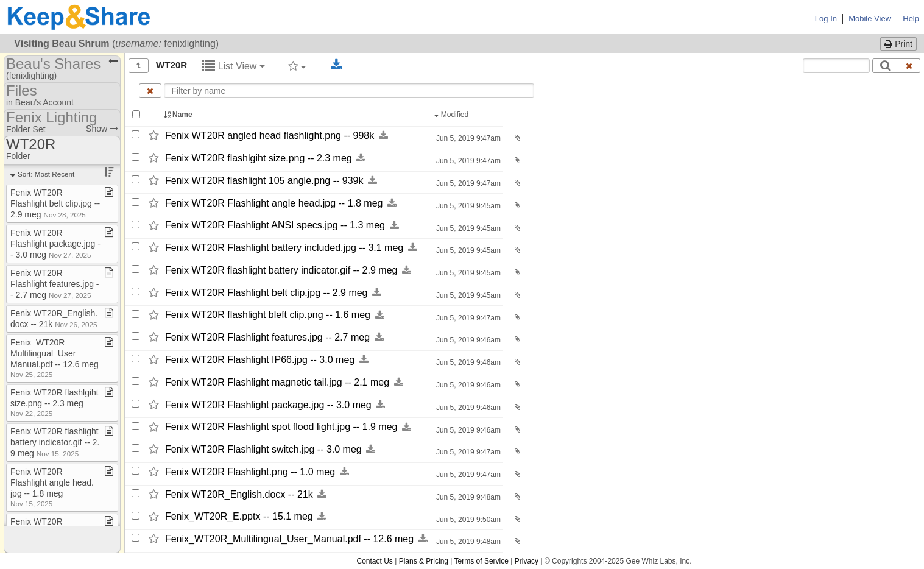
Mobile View (870, 19)
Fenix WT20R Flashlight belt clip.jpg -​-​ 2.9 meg (266, 293)
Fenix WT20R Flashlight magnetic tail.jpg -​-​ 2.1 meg (277, 382)
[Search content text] (836, 66)
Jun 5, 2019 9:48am (467, 497)
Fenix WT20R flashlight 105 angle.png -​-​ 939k (264, 181)
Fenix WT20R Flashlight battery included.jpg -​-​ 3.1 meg (284, 248)
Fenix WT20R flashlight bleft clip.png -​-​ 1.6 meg (268, 315)
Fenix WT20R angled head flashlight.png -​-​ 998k (270, 136)
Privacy (527, 561)
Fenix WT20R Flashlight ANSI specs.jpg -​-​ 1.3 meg (275, 226)
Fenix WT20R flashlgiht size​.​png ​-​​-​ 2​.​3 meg (55, 402)
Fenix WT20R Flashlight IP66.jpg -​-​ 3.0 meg (260, 360)
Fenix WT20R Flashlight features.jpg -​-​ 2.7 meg (267, 337)
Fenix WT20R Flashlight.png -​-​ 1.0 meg (250, 472)
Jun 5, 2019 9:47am (467, 138)
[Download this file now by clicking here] (383, 136)
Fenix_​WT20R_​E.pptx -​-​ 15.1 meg (239, 517)
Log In (826, 19)
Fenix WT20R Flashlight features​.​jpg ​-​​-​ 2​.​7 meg (55, 284)
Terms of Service (481, 561)
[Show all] (139, 66)
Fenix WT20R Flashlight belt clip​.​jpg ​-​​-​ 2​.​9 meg (55, 203)
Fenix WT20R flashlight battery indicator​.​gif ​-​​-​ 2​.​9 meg (55, 442)
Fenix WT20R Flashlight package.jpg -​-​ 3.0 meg (268, 405)
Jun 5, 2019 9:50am (467, 520)
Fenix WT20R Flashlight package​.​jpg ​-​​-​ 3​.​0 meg (55, 244)
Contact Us (374, 561)
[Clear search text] (909, 66)
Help (911, 19)
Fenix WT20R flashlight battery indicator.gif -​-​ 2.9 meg (281, 270)
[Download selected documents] (337, 65)
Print (898, 44)
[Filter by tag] (297, 66)
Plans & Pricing (424, 561)
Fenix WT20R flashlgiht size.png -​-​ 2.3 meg (259, 158)
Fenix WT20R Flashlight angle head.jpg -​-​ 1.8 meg (274, 203)
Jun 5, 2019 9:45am (467, 206)
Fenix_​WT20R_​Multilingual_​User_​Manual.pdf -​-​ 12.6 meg (289, 539)
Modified (452, 115)
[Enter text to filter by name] (349, 91)
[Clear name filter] (150, 91)
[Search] (885, 66)
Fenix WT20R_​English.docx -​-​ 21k (239, 494)
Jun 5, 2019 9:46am (467, 340)
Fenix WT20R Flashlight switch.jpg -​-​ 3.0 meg (263, 449)
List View (234, 66)
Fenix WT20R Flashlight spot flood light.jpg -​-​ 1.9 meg (281, 427)
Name (179, 115)
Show (102, 129)
